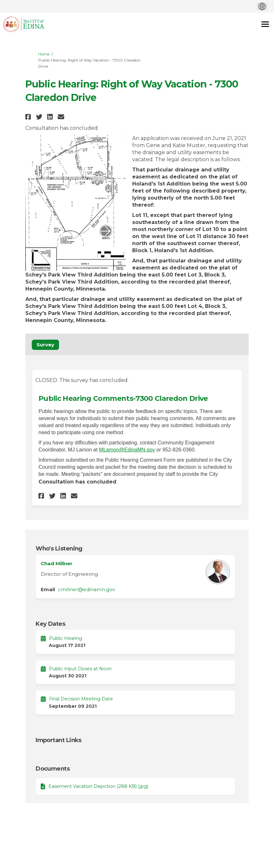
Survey (45, 345)
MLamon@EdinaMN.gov (127, 450)
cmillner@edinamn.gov (86, 589)
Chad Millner (57, 563)
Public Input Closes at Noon (80, 669)
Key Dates (50, 624)
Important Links (59, 740)
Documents (53, 769)
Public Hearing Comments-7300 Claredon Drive (123, 398)
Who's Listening (59, 549)
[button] (29, 117)
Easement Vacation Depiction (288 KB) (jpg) (98, 786)
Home (44, 54)
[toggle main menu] (265, 24)
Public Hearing (66, 638)
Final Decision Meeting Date (81, 699)
